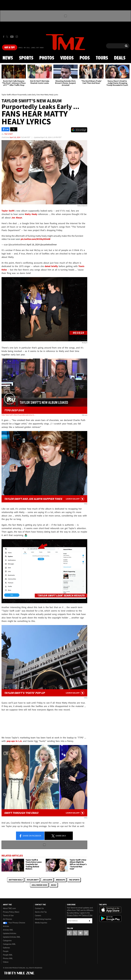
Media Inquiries (41, 923)
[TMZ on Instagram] (17, 37)
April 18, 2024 (15, 137)
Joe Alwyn (47, 880)
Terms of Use (8, 916)
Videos (67, 58)
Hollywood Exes (39, 885)
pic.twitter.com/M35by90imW (36, 239)
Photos (47, 58)
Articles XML (8, 930)
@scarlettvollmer (48, 244)
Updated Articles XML (12, 937)
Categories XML (9, 944)
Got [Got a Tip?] (10, 48)
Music (54, 885)
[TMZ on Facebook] (4, 37)
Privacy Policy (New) (11, 912)
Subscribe (90, 921)
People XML (8, 955)
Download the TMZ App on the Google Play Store (110, 919)
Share (30, 836)
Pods (85, 58)
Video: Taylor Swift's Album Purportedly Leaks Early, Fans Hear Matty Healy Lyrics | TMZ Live (19, 415)
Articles (6, 926)
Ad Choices (7, 919)
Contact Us (39, 908)
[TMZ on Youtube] (12, 37)
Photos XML (8, 958)
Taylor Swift (32, 880)
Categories (7, 941)
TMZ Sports (74, 880)
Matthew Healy (16, 880)
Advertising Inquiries (43, 919)
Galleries (6, 948)
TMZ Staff (8, 134)
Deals (120, 58)
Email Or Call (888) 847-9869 (31, 48)
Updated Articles (10, 933)
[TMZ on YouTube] (80, 933)
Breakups (60, 880)
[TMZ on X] (7, 37)
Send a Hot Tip (41, 912)
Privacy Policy (72, 915)
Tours (102, 58)
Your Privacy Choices (14, 923)
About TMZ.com (9, 908)
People (6, 951)
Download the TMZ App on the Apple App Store (110, 910)
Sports (26, 58)
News (8, 58)
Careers (38, 916)
